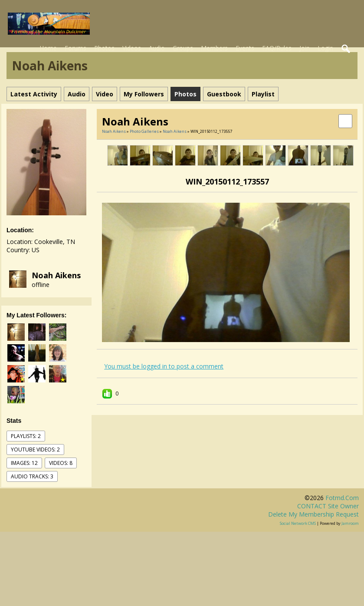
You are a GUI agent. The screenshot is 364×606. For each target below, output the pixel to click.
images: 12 (24, 463)
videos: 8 (61, 463)
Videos (132, 48)
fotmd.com (342, 498)
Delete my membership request (313, 514)
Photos (104, 48)
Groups (183, 48)
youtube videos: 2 (35, 450)
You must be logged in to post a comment (164, 366)
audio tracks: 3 (32, 476)
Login (325, 48)
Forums (75, 48)
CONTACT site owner (328, 506)
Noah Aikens (56, 275)
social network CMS (298, 523)
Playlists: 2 (26, 436)
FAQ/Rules (277, 48)
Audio (157, 48)
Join (305, 48)
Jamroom (350, 523)
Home (48, 48)
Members (214, 48)
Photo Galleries (144, 131)
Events (245, 48)
